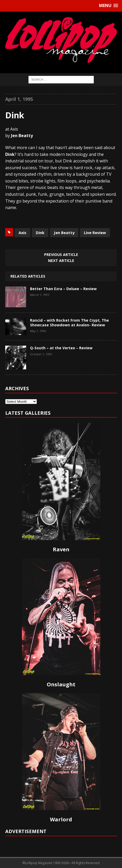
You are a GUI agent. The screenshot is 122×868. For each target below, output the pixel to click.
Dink (40, 233)
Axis (22, 233)
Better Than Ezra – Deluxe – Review (63, 289)
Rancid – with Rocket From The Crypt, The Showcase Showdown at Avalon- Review (69, 323)
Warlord (61, 819)
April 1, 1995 (19, 99)
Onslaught (61, 684)
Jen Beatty (64, 233)
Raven (61, 549)
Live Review (95, 233)
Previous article (61, 255)
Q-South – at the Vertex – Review (61, 348)
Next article (61, 261)
